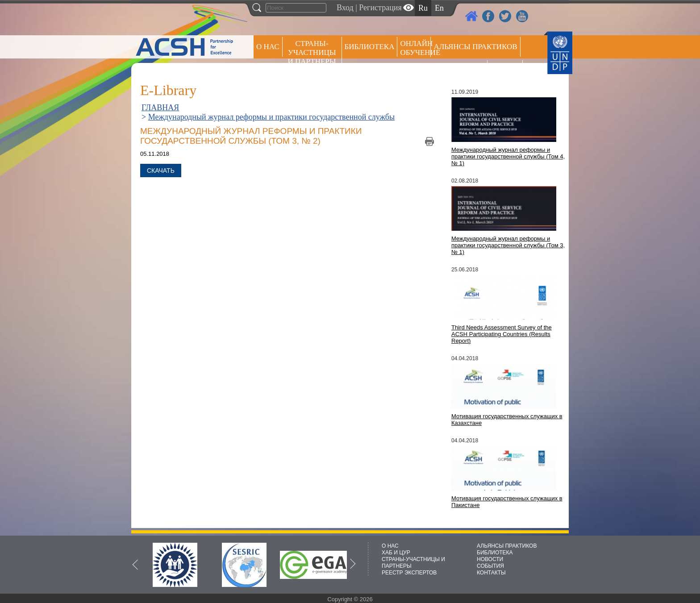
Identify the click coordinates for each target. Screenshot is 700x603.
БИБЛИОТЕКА (495, 553)
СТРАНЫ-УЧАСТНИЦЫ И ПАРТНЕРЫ (312, 52)
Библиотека (370, 47)
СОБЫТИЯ (490, 566)
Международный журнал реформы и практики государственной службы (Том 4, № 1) (508, 156)
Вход (345, 8)
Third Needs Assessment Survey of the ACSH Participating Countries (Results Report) (502, 334)
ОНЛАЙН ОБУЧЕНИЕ (415, 48)
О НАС (268, 47)
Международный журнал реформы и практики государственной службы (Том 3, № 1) (508, 245)
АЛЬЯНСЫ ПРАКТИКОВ (507, 546)
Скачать (161, 171)
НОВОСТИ (490, 559)
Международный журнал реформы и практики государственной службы (271, 117)
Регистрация (380, 8)
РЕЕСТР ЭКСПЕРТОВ (506, 71)
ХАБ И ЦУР (396, 553)
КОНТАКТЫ (491, 573)
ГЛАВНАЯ (160, 108)
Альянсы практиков (475, 47)
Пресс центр (459, 70)
